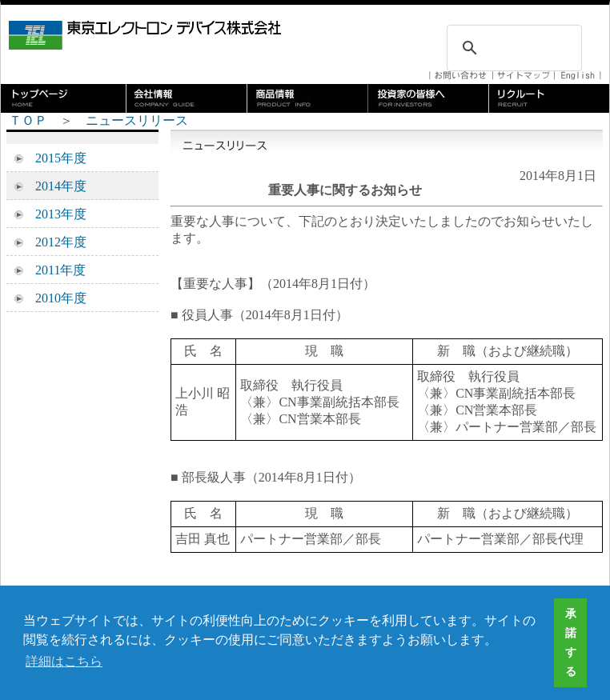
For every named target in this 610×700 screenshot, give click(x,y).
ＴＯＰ (28, 120)
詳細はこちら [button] (64, 661)
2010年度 (54, 298)
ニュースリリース (137, 120)
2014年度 (54, 186)
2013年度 (54, 214)
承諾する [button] (571, 642)
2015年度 (54, 158)
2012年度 (54, 242)
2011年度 (54, 270)
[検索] (512, 48)
